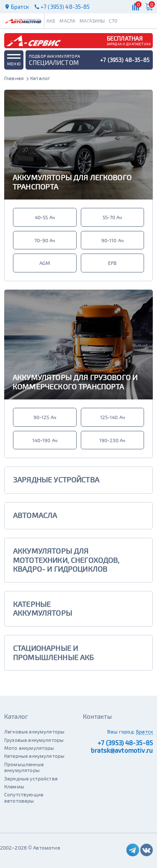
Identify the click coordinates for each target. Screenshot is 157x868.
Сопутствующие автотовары (24, 797)
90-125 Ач (45, 417)
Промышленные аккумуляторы (24, 767)
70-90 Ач (45, 240)
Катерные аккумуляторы (34, 756)
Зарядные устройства (31, 778)
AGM (45, 263)
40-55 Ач (45, 217)
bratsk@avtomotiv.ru (122, 750)
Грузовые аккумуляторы (34, 740)
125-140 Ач (113, 417)
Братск (144, 731)
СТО (113, 21)
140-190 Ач (45, 440)
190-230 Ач (112, 440)
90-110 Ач (112, 240)
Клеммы (14, 786)
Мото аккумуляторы (29, 748)
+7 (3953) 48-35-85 (125, 743)
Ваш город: (121, 731)
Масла (67, 21)
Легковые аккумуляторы (34, 731)
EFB (112, 263)
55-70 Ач (112, 217)
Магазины (92, 21)
